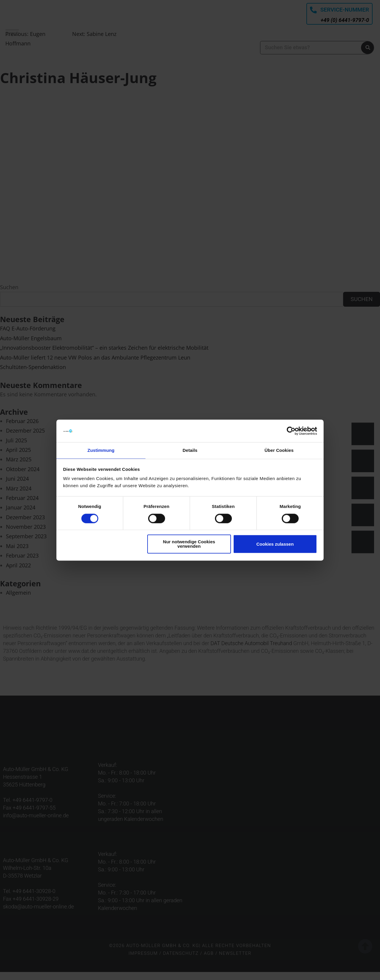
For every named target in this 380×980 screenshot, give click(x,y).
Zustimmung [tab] (101, 450)
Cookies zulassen (275, 544)
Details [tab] (190, 450)
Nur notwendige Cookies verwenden (189, 544)
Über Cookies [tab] (279, 450)
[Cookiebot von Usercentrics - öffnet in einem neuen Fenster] (291, 430)
